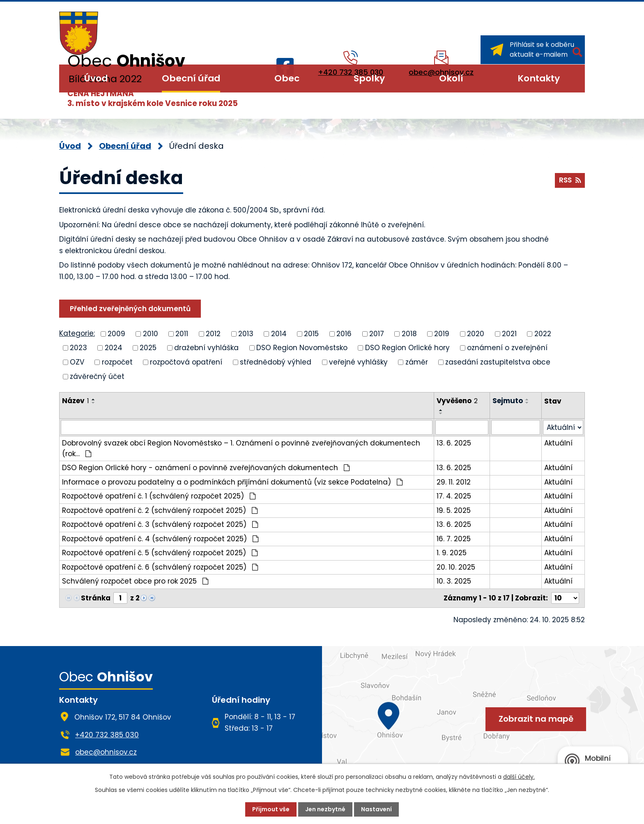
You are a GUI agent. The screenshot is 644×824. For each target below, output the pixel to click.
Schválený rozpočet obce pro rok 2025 (135, 581)
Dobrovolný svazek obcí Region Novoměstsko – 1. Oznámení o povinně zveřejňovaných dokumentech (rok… (241, 448)
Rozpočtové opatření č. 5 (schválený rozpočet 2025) (160, 553)
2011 (182, 333)
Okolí (451, 78)
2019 (442, 333)
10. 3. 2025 (454, 581)
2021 (509, 333)
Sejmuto (508, 401)
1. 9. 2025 (452, 553)
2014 (279, 333)
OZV (77, 362)
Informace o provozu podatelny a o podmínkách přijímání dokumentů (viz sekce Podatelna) (232, 482)
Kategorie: (77, 333)
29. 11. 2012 (454, 482)
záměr (417, 362)
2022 (543, 333)
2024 (114, 348)
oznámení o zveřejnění (507, 348)
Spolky (369, 78)
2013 (246, 333)
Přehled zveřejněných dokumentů (130, 309)
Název (76, 401)
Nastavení (376, 809)
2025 (148, 348)
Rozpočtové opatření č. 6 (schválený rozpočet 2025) (160, 567)
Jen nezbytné (325, 809)
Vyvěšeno (457, 401)
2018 (409, 333)
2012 (213, 333)
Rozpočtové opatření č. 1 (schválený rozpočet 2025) (159, 496)
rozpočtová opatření (186, 362)
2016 (344, 333)
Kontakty (539, 78)
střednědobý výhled (276, 362)
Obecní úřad (191, 78)
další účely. (519, 777)
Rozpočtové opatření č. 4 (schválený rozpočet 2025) (160, 539)
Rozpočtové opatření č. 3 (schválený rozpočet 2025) (160, 524)
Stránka (96, 598)
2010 (151, 333)
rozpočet (117, 362)
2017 (377, 333)
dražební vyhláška (206, 348)
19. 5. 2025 (454, 510)
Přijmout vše (271, 809)
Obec (287, 78)
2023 (78, 348)
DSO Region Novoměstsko (302, 348)
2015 (311, 333)
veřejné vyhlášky (358, 362)
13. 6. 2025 (454, 443)
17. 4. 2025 (454, 496)
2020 (476, 333)
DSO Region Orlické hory (407, 348)
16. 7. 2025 (454, 539)
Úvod (96, 78)
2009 (116, 333)
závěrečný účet (97, 376)
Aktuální (558, 443)
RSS (570, 180)
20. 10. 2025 (456, 567)
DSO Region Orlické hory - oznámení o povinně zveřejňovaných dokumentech (206, 468)
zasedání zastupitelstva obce (498, 362)
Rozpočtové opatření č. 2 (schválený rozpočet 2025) (160, 510)
